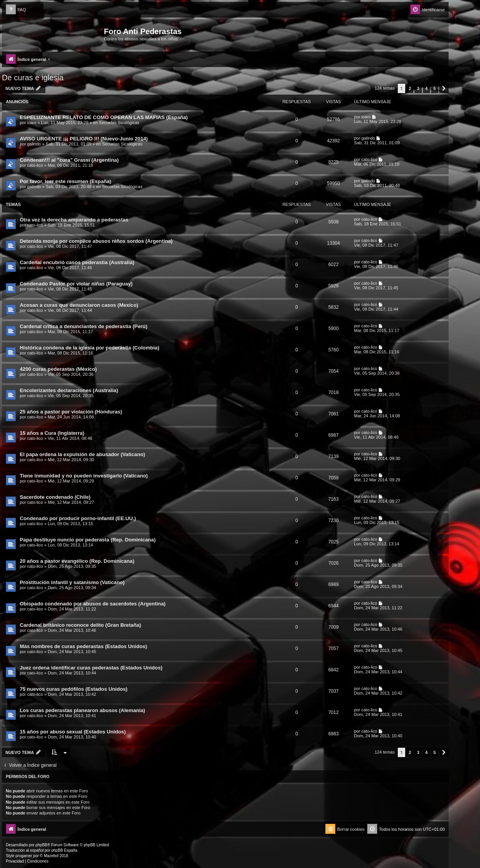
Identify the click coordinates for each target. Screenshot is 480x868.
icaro (32, 123)
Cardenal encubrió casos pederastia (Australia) (77, 262)
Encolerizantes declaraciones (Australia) (69, 390)
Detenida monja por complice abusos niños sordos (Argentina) (96, 241)
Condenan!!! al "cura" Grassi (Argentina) (69, 160)
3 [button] (418, 88)
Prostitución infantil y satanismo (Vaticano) (72, 582)
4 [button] (426, 88)
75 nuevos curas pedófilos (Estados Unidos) (74, 689)
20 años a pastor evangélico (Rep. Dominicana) (77, 561)
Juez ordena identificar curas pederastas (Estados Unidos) (91, 668)
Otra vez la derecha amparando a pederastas (74, 220)
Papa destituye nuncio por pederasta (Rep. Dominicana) (88, 540)
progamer (24, 856)
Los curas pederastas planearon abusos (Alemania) (82, 710)
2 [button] (410, 88)
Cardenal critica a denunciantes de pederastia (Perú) (84, 326)
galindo (34, 144)
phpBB (41, 845)
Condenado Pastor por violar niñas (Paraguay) (76, 284)
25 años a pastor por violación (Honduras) (71, 412)
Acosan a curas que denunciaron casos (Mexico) (79, 305)
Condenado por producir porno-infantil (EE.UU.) (78, 518)
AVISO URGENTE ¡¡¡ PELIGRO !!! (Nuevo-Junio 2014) (84, 139)
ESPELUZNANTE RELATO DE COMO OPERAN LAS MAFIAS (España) (104, 117)
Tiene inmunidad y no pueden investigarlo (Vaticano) (84, 476)
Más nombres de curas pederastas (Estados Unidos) (83, 646)
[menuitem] (16, 10)
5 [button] (435, 88)
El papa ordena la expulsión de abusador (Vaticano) (82, 454)
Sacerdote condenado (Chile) (55, 497)
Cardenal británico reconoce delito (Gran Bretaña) (80, 625)
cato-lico (35, 165)
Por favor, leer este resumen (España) (66, 181)
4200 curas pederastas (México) (58, 369)
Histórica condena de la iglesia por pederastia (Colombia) (90, 348)
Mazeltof (51, 856)
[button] (444, 88)
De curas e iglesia (33, 78)
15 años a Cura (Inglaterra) (52, 433)
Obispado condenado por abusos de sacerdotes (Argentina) (93, 604)
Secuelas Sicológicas (119, 123)
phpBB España (64, 850)
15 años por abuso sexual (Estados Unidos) (73, 732)
